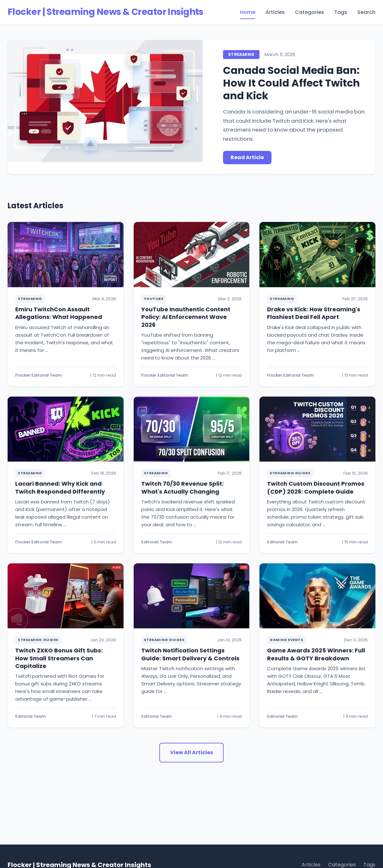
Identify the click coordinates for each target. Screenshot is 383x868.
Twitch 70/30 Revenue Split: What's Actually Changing (182, 487)
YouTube (154, 299)
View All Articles (191, 752)
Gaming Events (286, 640)
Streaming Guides (290, 473)
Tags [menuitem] (341, 12)
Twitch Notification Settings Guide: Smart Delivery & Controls (190, 654)
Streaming (241, 54)
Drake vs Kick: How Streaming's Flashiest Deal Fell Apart (314, 313)
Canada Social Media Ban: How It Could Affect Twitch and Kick (291, 83)
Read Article (247, 157)
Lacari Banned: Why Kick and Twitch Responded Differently (60, 487)
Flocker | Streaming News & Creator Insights (105, 12)
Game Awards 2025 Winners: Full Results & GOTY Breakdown (316, 654)
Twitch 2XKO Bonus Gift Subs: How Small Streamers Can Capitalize (59, 658)
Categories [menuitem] (310, 12)
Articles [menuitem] (275, 12)
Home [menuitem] (248, 12)
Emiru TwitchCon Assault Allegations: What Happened (59, 313)
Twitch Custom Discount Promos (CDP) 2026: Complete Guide (316, 487)
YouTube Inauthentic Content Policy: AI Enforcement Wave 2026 (186, 317)
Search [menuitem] (366, 12)
